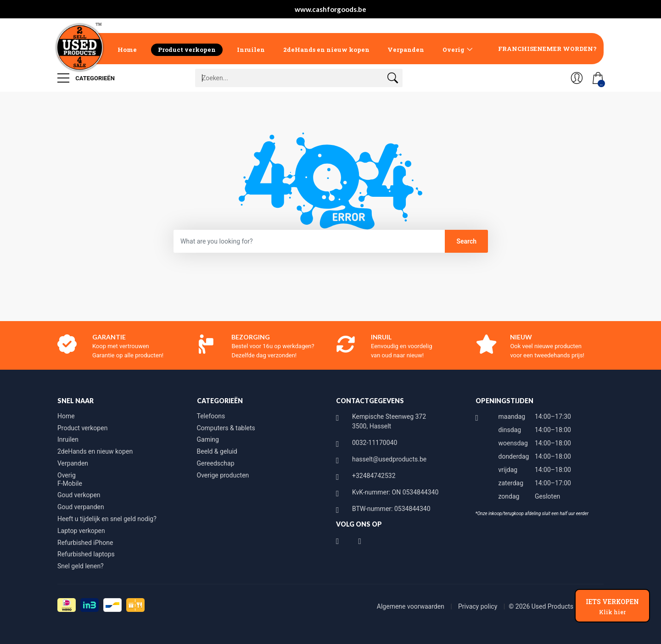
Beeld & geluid (217, 451)
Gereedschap (216, 463)
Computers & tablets (226, 428)
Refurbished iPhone (85, 543)
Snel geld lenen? (81, 566)
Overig (454, 50)
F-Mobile (70, 483)
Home (127, 50)
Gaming (208, 439)
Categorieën (86, 78)
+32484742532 (374, 476)
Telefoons (211, 416)
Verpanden (406, 50)
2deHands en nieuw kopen (326, 50)
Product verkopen (187, 50)
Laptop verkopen (81, 531)
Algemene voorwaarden (412, 606)
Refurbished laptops (86, 554)
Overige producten (223, 475)
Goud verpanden (81, 507)
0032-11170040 (375, 443)
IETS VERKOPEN (612, 606)
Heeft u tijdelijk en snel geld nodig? (107, 519)
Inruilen (251, 50)
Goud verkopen (79, 495)
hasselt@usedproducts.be (389, 459)
